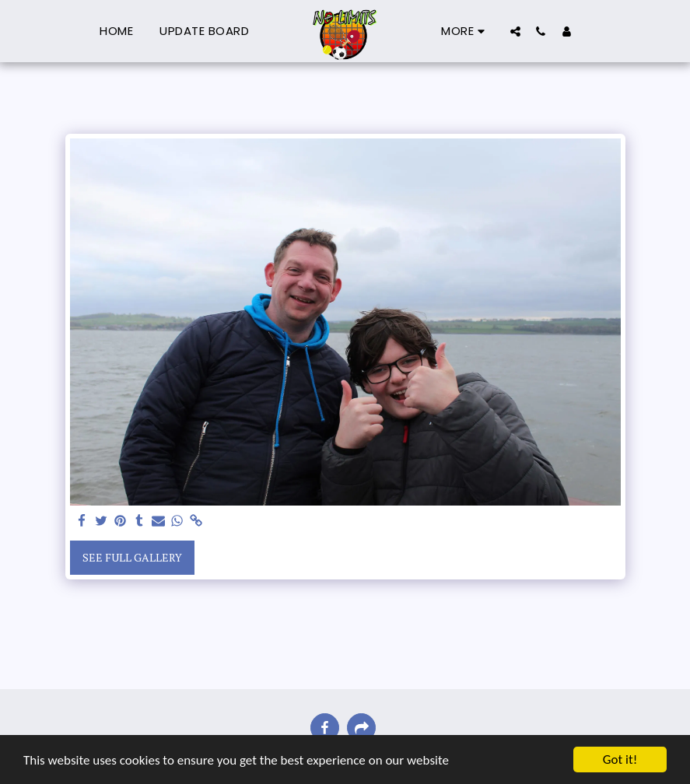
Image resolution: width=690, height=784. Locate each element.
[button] (515, 31)
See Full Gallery (132, 557)
